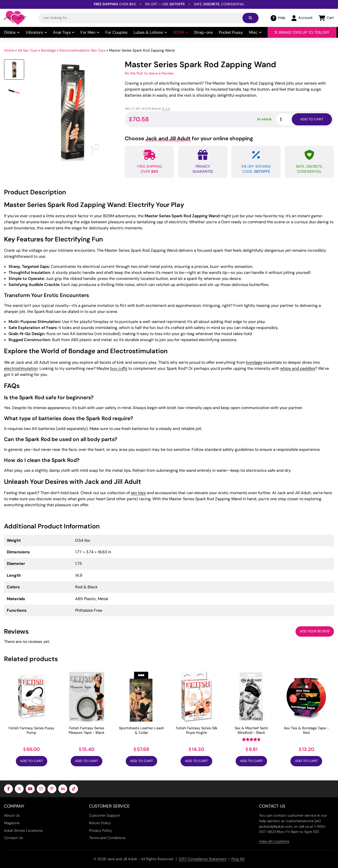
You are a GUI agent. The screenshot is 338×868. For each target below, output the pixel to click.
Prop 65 (238, 859)
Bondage (48, 50)
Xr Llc (166, 109)
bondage (254, 362)
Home (9, 50)
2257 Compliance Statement (203, 859)
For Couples (116, 32)
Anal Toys (64, 32)
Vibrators (36, 32)
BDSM (180, 32)
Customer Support (105, 815)
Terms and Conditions (107, 838)
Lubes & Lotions (150, 32)
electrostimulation (21, 368)
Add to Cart (32, 761)
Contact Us (13, 838)
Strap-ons (203, 32)
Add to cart (312, 119)
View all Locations (274, 841)
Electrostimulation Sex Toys (82, 50)
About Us (12, 815)
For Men (90, 32)
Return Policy (100, 823)
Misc (255, 32)
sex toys (138, 493)
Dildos (12, 32)
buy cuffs (119, 368)
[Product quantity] (290, 119)
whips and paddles (298, 368)
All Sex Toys (28, 50)
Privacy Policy (100, 830)
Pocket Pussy (231, 32)
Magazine (12, 823)
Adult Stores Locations (23, 830)
